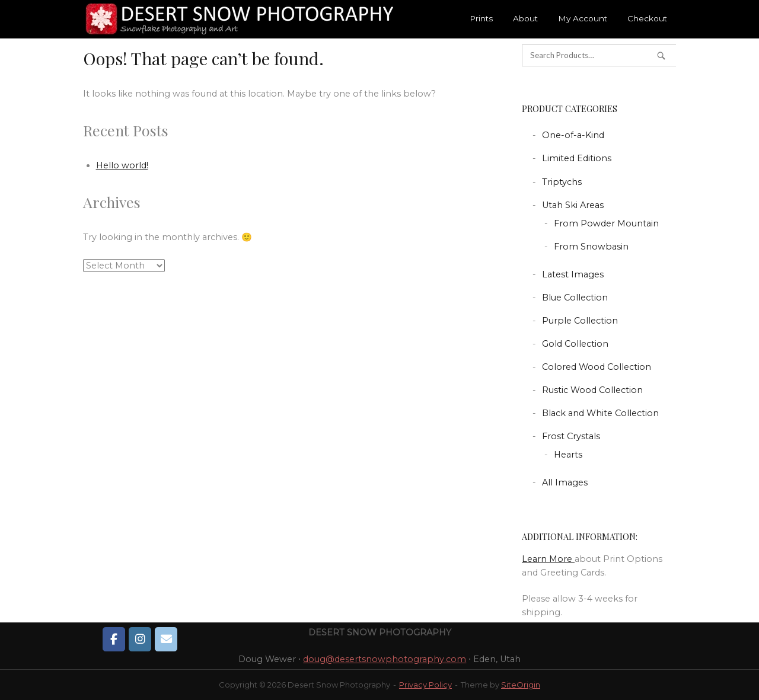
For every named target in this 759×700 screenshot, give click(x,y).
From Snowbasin (591, 247)
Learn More (548, 559)
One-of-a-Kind (573, 135)
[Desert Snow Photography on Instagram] (140, 639)
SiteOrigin (521, 685)
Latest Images (573, 274)
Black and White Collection (600, 413)
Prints (481, 18)
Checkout (647, 18)
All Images (565, 482)
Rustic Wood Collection (592, 390)
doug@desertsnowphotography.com (385, 659)
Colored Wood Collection (597, 367)
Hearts (568, 455)
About (525, 18)
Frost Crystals (571, 436)
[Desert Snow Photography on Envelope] (166, 639)
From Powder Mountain (606, 223)
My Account (583, 18)
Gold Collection (575, 344)
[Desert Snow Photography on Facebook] (114, 639)
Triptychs (562, 182)
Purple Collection (580, 321)
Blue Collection (575, 298)
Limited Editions (577, 158)
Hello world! (122, 165)
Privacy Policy (425, 685)
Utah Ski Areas (573, 205)
